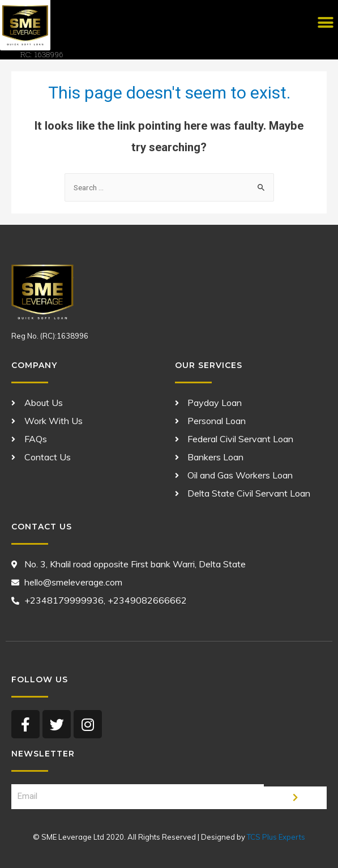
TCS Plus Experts (276, 837)
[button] (325, 23)
